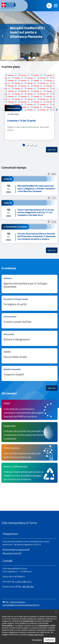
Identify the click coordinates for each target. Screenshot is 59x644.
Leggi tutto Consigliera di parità (29, 303)
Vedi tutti (53, 150)
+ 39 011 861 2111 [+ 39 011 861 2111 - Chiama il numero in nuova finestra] (22, 582)
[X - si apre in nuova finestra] (20, 625)
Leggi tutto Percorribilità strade (29, 356)
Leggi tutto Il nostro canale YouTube (29, 321)
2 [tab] (30, 58)
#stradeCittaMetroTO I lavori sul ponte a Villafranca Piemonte (27, 32)
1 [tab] (25, 58)
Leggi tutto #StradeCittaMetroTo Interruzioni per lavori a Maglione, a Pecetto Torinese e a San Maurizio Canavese (29, 186)
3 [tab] (34, 58)
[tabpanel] (29, 36)
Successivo (56, 36)
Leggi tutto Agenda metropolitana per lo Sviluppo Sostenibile (29, 284)
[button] (56, 6)
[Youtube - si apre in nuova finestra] (24, 625)
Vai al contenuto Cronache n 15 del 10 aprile (29, 107)
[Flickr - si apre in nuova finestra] (28, 625)
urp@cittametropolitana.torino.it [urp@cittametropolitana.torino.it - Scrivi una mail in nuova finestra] (18, 610)
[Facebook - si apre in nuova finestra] (4, 625)
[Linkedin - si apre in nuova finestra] (12, 625)
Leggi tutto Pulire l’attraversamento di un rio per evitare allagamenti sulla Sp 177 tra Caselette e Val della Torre (29, 210)
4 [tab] (35, 145)
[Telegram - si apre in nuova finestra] (16, 625)
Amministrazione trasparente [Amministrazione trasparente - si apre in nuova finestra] (15, 549)
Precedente (3, 36)
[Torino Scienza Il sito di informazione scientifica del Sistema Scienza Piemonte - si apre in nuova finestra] (29, 452)
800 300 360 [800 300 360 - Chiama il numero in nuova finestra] (26, 587)
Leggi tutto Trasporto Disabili (29, 373)
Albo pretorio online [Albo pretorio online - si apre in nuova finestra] (11, 553)
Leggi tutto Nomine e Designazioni (29, 338)
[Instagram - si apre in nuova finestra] (8, 625)
